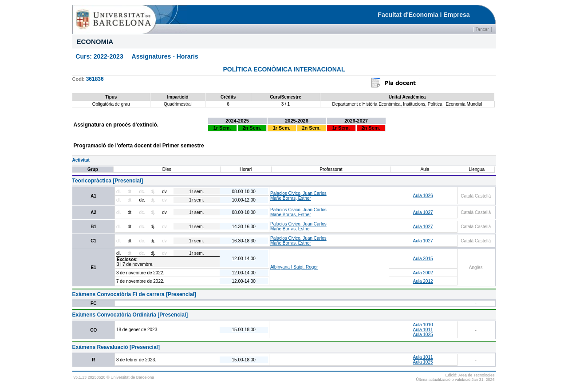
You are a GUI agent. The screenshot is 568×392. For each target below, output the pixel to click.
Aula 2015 (423, 259)
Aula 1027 (423, 212)
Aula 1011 (423, 330)
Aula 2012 (423, 281)
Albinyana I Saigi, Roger (294, 267)
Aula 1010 (423, 325)
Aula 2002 (423, 273)
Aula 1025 (423, 335)
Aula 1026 (423, 196)
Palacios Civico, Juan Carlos (298, 193)
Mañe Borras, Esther (291, 198)
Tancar (482, 30)
